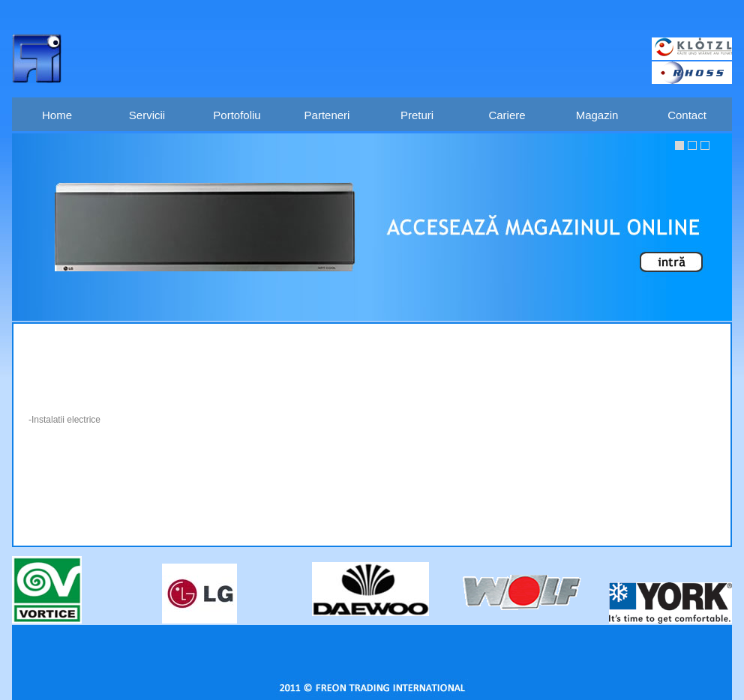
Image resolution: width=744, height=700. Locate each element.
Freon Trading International (37, 58)
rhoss (692, 73)
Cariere (507, 115)
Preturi (417, 115)
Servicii (147, 115)
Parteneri (327, 115)
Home (57, 115)
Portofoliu (237, 115)
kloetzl (692, 49)
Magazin (597, 115)
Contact (687, 115)
